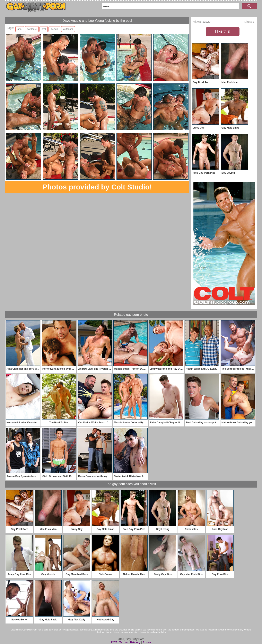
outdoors (68, 29)
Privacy (135, 642)
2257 (114, 642)
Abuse (147, 642)
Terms (124, 642)
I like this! (223, 31)
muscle (54, 29)
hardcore (32, 29)
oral (44, 29)
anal (20, 29)
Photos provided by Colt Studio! (97, 187)
